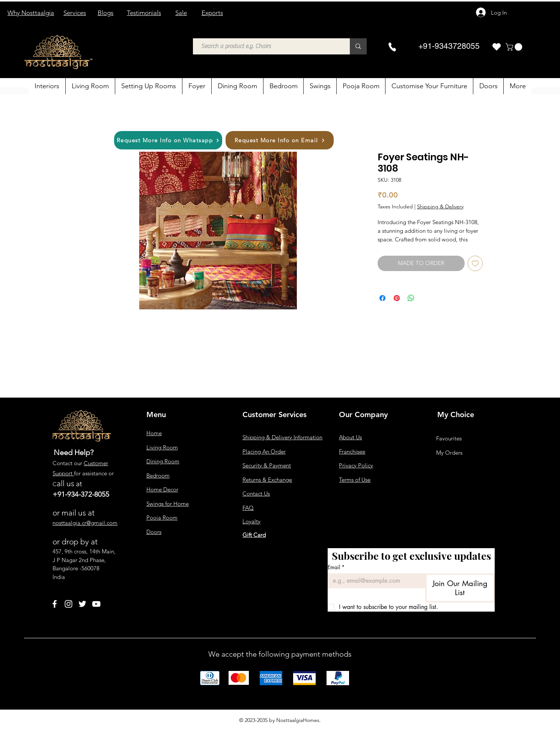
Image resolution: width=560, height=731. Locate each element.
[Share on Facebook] (382, 298)
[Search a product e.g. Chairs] (268, 46)
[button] (515, 47)
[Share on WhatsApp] (411, 298)
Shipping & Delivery (440, 206)
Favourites (449, 438)
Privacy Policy (356, 465)
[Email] (374, 581)
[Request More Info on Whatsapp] (168, 140)
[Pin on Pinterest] (397, 298)
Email (336, 567)
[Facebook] (55, 604)
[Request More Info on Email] (280, 140)
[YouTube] (96, 604)
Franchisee (352, 451)
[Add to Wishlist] (475, 263)
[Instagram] (68, 604)
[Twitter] (82, 604)
